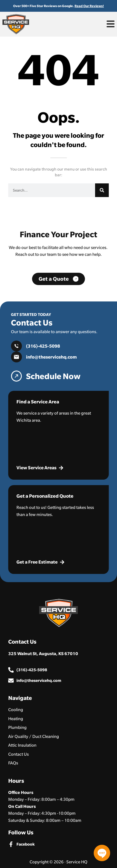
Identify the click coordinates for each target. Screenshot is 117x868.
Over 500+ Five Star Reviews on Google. (59, 6)
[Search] (102, 190)
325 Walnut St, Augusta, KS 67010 (43, 653)
